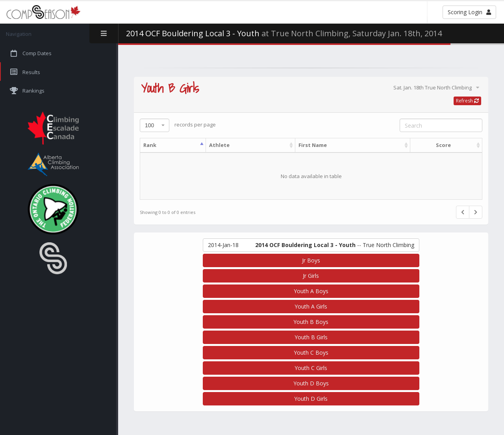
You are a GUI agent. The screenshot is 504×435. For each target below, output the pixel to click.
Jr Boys (311, 260)
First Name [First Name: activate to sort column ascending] (313, 145)
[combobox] (155, 125)
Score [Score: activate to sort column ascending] (443, 145)
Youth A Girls (311, 306)
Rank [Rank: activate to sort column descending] (150, 145)
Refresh (467, 101)
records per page (178, 125)
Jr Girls (311, 276)
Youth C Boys (311, 352)
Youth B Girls (311, 337)
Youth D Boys (311, 383)
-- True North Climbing (311, 245)
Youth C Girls (311, 368)
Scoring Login (469, 12)
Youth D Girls (311, 399)
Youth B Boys (311, 322)
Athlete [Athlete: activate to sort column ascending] (219, 145)
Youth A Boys (311, 291)
